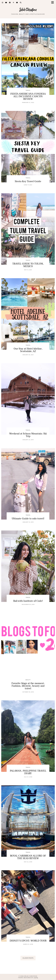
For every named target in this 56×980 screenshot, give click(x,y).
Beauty (28, 680)
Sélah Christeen (28, 10)
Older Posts (28, 958)
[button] (53, 3)
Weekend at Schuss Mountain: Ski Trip (28, 435)
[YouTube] (6, 3)
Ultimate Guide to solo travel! (28, 519)
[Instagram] (3, 3)
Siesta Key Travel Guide (28, 181)
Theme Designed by (28, 978)
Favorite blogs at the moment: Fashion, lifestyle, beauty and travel (28, 686)
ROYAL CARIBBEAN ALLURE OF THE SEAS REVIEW (28, 857)
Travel (28, 90)
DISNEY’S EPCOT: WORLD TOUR (28, 941)
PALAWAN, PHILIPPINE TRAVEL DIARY (28, 772)
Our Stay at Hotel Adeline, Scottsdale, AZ (28, 350)
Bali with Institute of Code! (28, 601)
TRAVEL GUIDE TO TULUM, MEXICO (28, 265)
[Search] (21, 3)
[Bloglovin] (13, 3)
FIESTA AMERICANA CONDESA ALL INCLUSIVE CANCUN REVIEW (28, 96)
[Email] (17, 3)
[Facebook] (10, 3)
